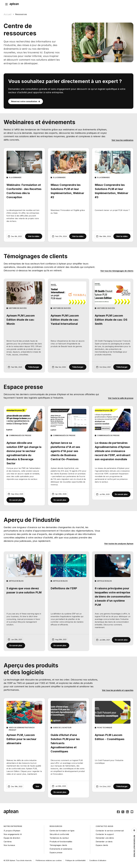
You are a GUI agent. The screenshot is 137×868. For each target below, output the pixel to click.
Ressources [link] (21, 14)
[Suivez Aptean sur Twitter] (123, 812)
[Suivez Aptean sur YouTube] (132, 812)
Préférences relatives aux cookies (49, 860)
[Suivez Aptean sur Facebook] (118, 812)
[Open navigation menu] (7, 4)
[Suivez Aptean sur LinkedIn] (127, 812)
